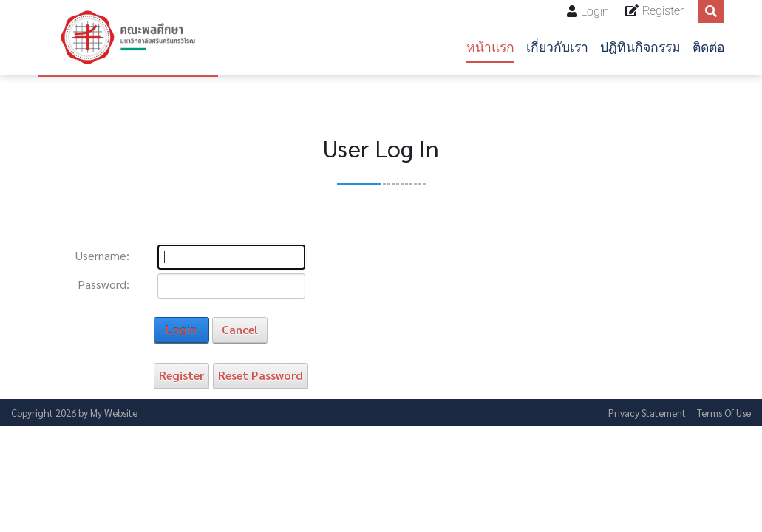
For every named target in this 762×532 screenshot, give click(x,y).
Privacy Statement (647, 413)
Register (663, 11)
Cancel (240, 329)
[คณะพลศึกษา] (128, 37)
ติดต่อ (709, 47)
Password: (103, 284)
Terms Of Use (724, 413)
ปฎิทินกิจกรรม (640, 47)
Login (595, 11)
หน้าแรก (490, 47)
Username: (102, 256)
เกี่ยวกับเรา (557, 47)
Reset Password (261, 375)
